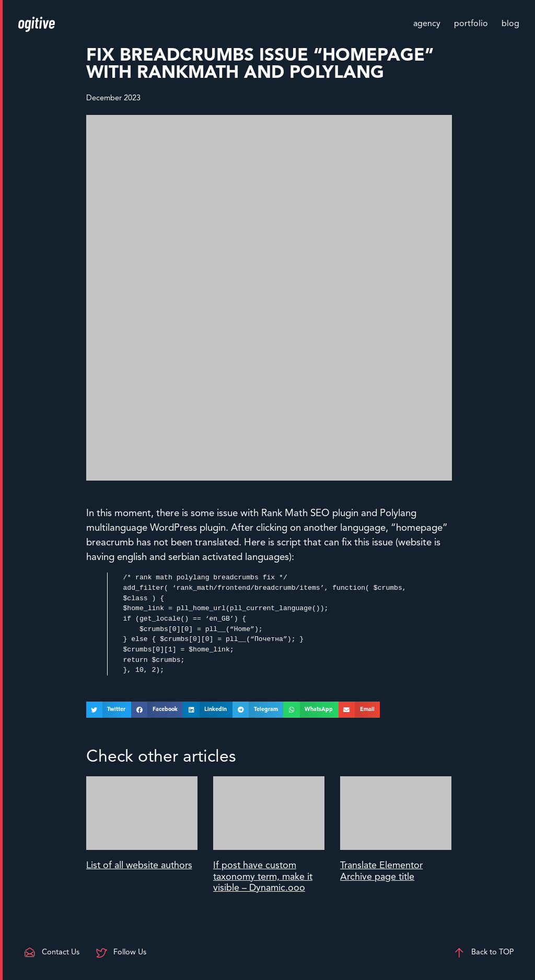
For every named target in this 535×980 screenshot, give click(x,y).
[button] (109, 710)
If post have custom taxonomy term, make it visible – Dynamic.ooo (263, 877)
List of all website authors (139, 866)
